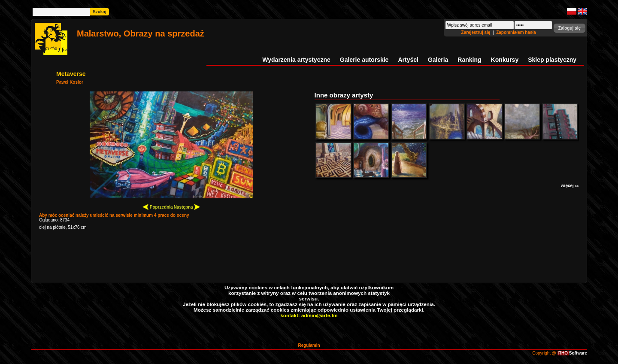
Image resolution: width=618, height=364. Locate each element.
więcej (570, 186)
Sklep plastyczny (552, 60)
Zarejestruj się (477, 32)
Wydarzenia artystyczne (296, 60)
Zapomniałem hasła (516, 32)
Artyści (408, 60)
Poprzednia (158, 207)
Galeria (438, 60)
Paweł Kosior (70, 82)
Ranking (469, 60)
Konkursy (505, 60)
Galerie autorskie (364, 60)
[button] (570, 28)
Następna (187, 207)
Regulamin (309, 345)
